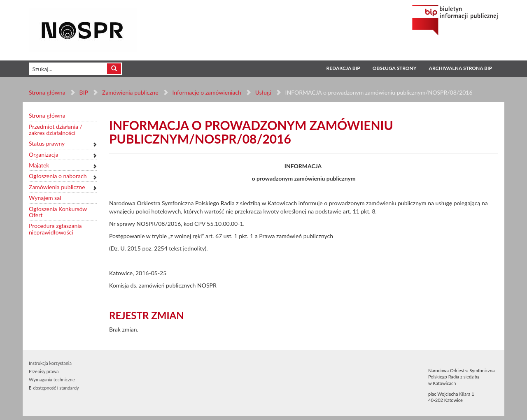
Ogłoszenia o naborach (58, 176)
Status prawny (47, 143)
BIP (84, 92)
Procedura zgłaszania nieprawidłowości (55, 229)
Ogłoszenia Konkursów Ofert (58, 212)
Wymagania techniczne (52, 379)
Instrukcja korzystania (50, 363)
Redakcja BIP (343, 68)
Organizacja (44, 154)
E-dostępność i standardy (54, 388)
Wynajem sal (45, 198)
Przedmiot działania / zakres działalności (56, 130)
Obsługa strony (395, 68)
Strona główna (47, 92)
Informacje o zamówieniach (206, 92)
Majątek (39, 165)
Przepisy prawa (44, 371)
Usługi (263, 92)
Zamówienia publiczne (130, 92)
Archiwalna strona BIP (461, 68)
